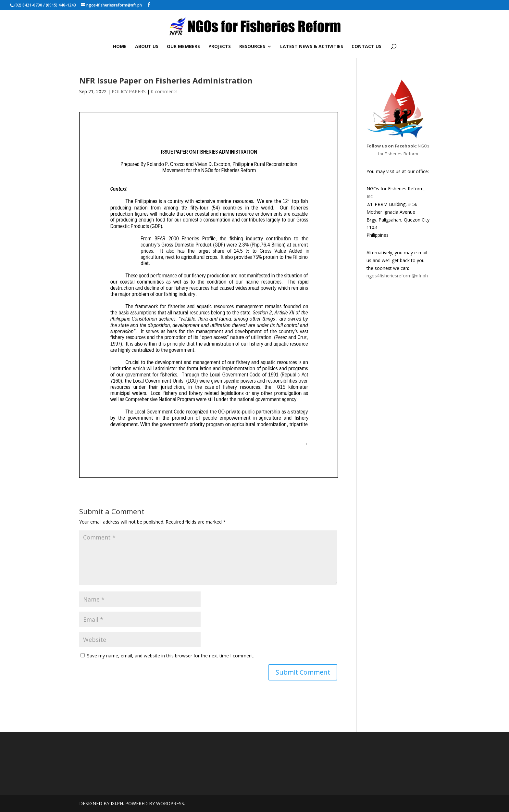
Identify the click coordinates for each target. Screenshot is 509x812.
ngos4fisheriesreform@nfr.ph (397, 276)
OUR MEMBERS (183, 47)
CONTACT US (366, 47)
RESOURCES (252, 47)
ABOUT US (147, 47)
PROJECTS (220, 47)
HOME (120, 47)
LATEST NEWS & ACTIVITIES (312, 47)
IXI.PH (117, 803)
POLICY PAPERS (129, 91)
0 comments (164, 91)
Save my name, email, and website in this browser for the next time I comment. (171, 656)
